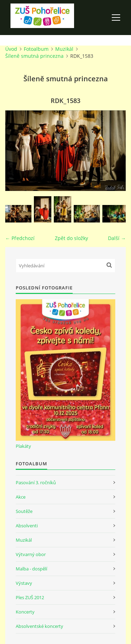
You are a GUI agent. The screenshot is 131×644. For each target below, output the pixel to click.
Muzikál (64, 49)
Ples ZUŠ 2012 (30, 597)
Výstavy (24, 583)
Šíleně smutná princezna (34, 56)
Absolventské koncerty (39, 626)
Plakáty (23, 446)
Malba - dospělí (31, 569)
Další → (117, 238)
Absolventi (27, 526)
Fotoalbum (36, 49)
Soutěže (24, 511)
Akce (21, 497)
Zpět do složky (71, 238)
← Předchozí (20, 238)
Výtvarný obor (31, 554)
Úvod (11, 49)
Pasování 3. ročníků (36, 482)
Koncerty (25, 612)
